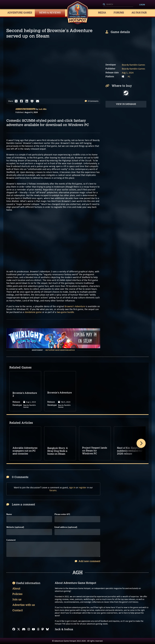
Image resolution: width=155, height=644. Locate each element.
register (83, 487)
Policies (17, 594)
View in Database (126, 104)
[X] (19, 629)
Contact (18, 610)
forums (53, 490)
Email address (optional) (66, 527)
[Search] (118, 5)
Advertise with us (24, 605)
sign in (72, 487)
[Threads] (38, 629)
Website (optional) (15, 527)
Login (142, 5)
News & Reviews (50, 13)
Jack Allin (43, 109)
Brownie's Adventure (75, 306)
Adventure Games (20, 13)
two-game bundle (65, 312)
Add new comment (87, 561)
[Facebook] (14, 629)
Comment (11, 540)
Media (102, 13)
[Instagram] (29, 629)
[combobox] (118, 5)
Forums (119, 13)
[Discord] (24, 629)
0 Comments (92, 101)
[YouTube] (33, 629)
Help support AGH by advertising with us (60, 350)
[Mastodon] (43, 629)
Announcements (25, 109)
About (16, 589)
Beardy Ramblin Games (133, 65)
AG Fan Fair (139, 13)
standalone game (33, 312)
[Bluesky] (47, 629)
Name (9, 514)
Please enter (62, 514)
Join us (17, 599)
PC (129, 77)
